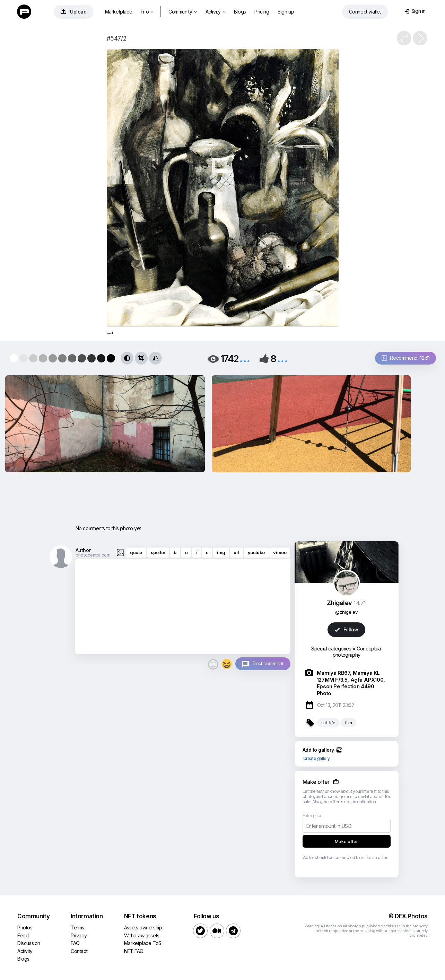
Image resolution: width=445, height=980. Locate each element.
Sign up (286, 12)
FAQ (75, 943)
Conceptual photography (357, 652)
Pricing (262, 12)
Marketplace (119, 12)
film (348, 723)
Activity (215, 12)
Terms (77, 927)
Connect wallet (365, 12)
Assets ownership (143, 927)
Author (83, 550)
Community (183, 12)
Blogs (240, 12)
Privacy (79, 935)
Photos (25, 927)
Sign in (415, 11)
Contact (79, 951)
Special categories (331, 649)
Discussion (29, 943)
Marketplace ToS (143, 943)
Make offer (346, 841)
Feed (23, 935)
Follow (346, 629)
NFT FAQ (134, 951)
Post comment (268, 663)
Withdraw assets (142, 935)
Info (147, 12)
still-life (328, 723)
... (245, 358)
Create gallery (317, 758)
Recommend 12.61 (406, 358)
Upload (74, 12)
